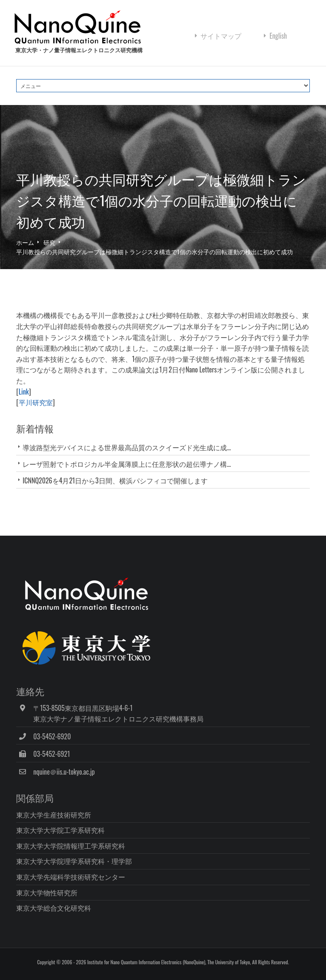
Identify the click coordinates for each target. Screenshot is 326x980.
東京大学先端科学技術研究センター (71, 877)
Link (24, 392)
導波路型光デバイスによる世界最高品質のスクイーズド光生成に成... (127, 447)
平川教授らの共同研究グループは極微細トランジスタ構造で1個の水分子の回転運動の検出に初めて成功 (154, 251)
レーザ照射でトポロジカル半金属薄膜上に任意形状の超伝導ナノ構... (127, 464)
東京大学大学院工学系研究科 (60, 830)
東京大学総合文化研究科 (54, 908)
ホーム (25, 242)
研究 (49, 242)
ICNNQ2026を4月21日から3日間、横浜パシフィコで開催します (115, 480)
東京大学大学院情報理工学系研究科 (71, 846)
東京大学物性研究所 (47, 892)
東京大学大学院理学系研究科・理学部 (74, 861)
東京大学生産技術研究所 (54, 815)
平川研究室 (36, 402)
